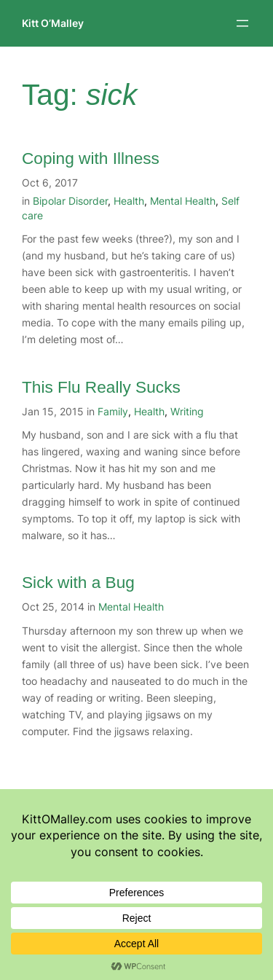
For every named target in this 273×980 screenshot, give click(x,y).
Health (129, 201)
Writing (187, 411)
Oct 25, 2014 (53, 607)
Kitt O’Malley (53, 23)
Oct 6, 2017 (50, 183)
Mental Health (183, 201)
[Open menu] (242, 23)
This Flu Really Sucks (101, 387)
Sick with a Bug (78, 582)
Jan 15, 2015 (53, 411)
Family (113, 411)
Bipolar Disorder (70, 201)
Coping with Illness (91, 158)
